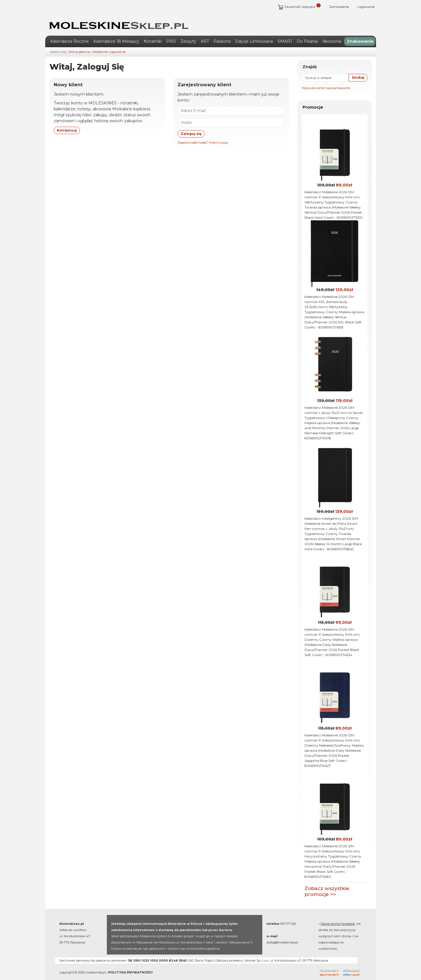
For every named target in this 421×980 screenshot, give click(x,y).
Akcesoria (332, 34)
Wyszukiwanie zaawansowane (326, 81)
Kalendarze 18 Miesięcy (116, 34)
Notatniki (153, 34)
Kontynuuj (67, 123)
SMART (285, 34)
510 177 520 (288, 917)
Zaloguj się (191, 127)
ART (205, 34)
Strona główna (79, 45)
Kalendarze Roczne (70, 34)
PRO (171, 34)
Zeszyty (188, 34)
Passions (222, 34)
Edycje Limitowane (254, 34)
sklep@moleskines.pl (282, 936)
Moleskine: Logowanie (109, 45)
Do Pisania (307, 34)
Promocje (313, 100)
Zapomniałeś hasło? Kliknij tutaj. (203, 136)
